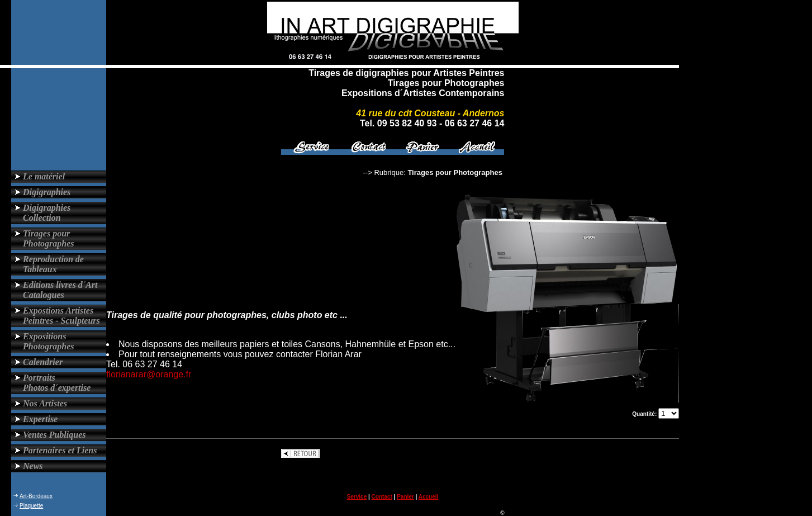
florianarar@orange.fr (149, 374)
